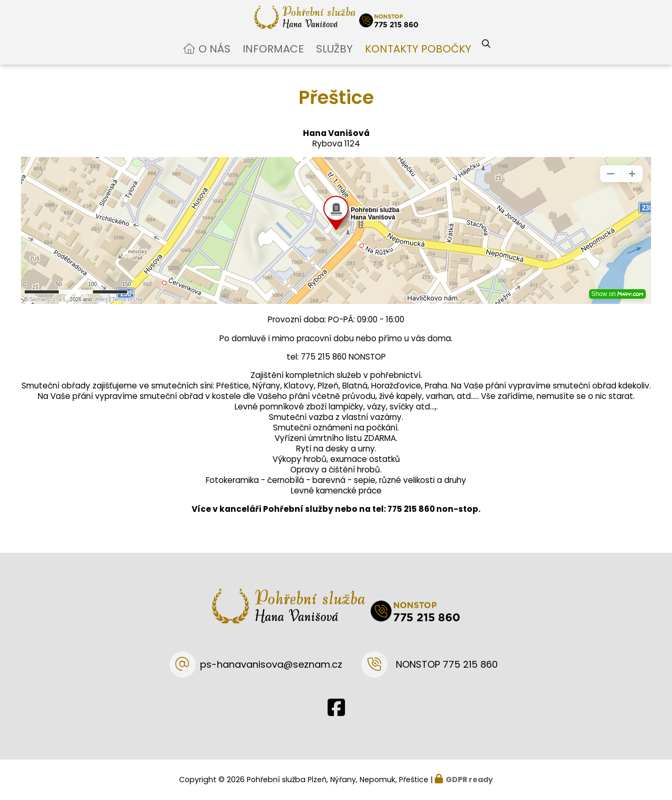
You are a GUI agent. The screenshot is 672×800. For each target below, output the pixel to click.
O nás (214, 58)
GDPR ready (469, 780)
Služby (334, 58)
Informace (273, 58)
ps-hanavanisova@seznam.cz (271, 664)
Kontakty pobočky (418, 58)
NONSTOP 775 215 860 (447, 664)
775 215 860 (411, 518)
